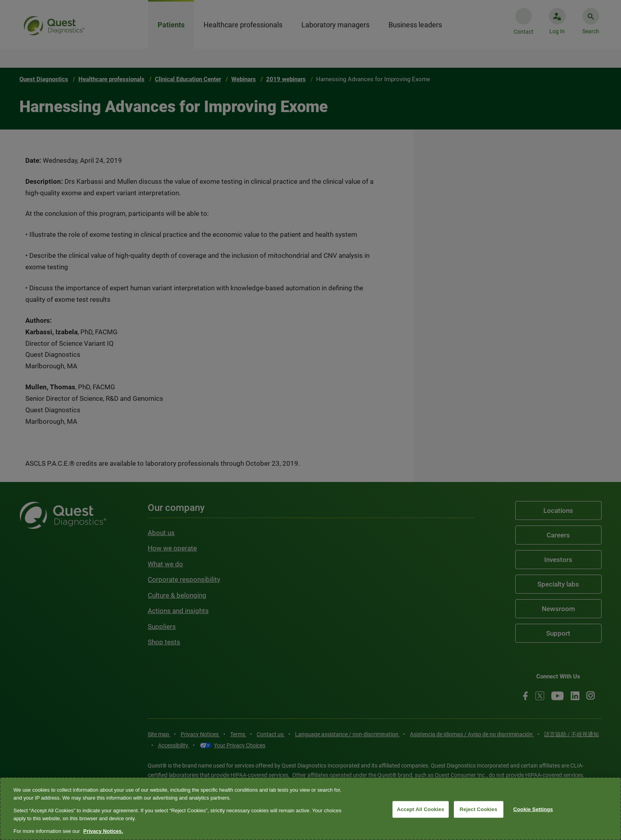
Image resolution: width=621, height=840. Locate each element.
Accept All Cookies (421, 809)
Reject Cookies (479, 809)
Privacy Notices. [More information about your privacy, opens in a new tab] (103, 831)
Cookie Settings (533, 809)
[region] (310, 809)
